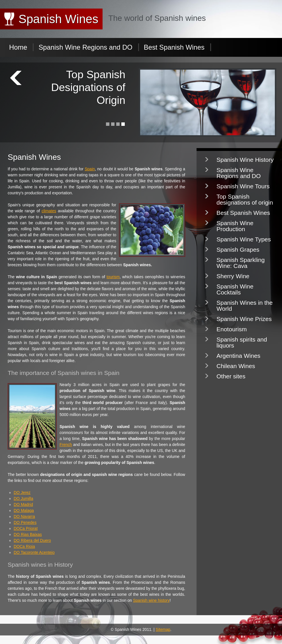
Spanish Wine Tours (243, 186)
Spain (90, 169)
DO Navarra (24, 516)
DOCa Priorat (26, 528)
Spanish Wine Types (244, 239)
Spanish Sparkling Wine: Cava (241, 263)
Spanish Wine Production (235, 226)
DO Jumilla (23, 498)
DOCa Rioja (24, 546)
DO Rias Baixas (28, 534)
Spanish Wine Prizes (244, 319)
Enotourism (232, 329)
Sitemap (163, 629)
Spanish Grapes (238, 250)
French (66, 445)
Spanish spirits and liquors (242, 342)
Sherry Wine (233, 276)
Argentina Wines (238, 356)
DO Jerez (22, 492)
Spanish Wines (58, 19)
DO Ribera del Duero (32, 540)
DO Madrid (23, 504)
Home (18, 47)
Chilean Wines (236, 366)
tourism (113, 277)
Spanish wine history (151, 600)
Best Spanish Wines (174, 47)
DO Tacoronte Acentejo (34, 552)
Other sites (231, 376)
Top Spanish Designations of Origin (88, 87)
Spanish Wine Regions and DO (85, 47)
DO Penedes (25, 522)
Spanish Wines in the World (245, 306)
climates (49, 211)
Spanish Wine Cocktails (235, 289)
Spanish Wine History (245, 160)
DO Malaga (24, 510)
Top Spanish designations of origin (245, 199)
